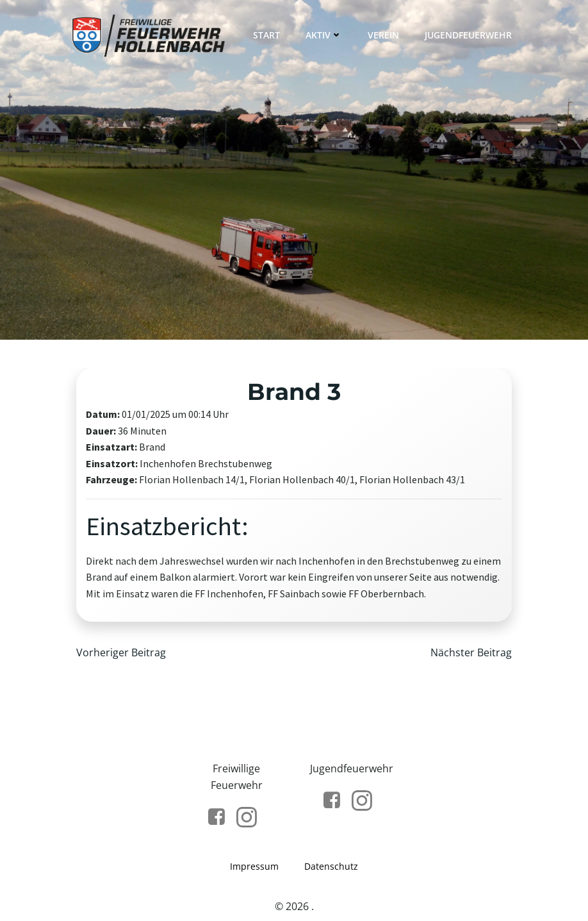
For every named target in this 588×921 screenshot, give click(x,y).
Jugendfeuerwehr (468, 35)
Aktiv (324, 35)
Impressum (254, 866)
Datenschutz (331, 866)
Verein (383, 35)
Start (266, 35)
